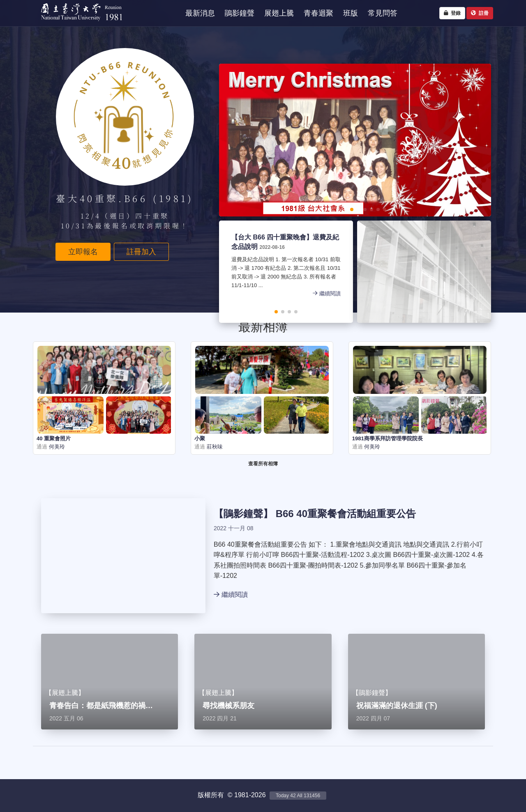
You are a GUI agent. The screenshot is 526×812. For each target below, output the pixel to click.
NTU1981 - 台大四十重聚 (78, 23)
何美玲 (56, 447)
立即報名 (83, 252)
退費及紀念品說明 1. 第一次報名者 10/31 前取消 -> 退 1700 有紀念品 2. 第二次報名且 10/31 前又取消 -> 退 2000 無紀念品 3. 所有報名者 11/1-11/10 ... (286, 273)
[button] (325, 209)
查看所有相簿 (263, 464)
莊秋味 (214, 447)
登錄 (452, 13)
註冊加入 (141, 252)
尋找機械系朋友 (228, 706)
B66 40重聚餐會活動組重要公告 (346, 514)
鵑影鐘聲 (243, 514)
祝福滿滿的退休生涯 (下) (397, 706)
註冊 (480, 13)
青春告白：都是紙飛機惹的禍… (101, 706)
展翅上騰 (65, 693)
